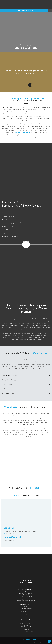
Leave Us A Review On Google (27, 640)
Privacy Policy (27, 642)
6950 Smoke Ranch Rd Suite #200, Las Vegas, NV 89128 (21, 531)
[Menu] (50, 10)
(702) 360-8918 (10, 534)
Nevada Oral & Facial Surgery (22, 133)
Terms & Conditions (37, 642)
